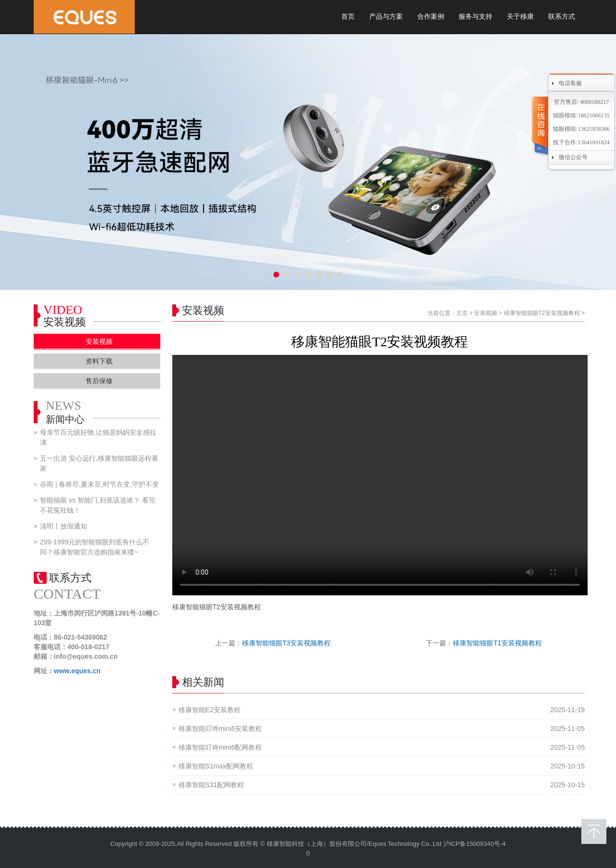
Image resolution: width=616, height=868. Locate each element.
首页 (348, 17)
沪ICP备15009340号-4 (475, 844)
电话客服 (570, 83)
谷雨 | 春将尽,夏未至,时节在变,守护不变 (99, 484)
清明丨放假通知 (64, 526)
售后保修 (99, 381)
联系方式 (562, 17)
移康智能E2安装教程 (210, 710)
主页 (462, 313)
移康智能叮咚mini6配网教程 (220, 747)
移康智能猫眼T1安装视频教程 (497, 643)
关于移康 (520, 17)
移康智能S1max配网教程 (216, 766)
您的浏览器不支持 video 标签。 (380, 475)
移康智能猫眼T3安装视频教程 (286, 643)
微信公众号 (573, 157)
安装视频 (486, 313)
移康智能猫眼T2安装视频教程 (542, 313)
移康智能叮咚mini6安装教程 (220, 729)
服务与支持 (475, 17)
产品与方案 (386, 17)
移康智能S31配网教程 (212, 785)
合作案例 (431, 17)
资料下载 (99, 361)
